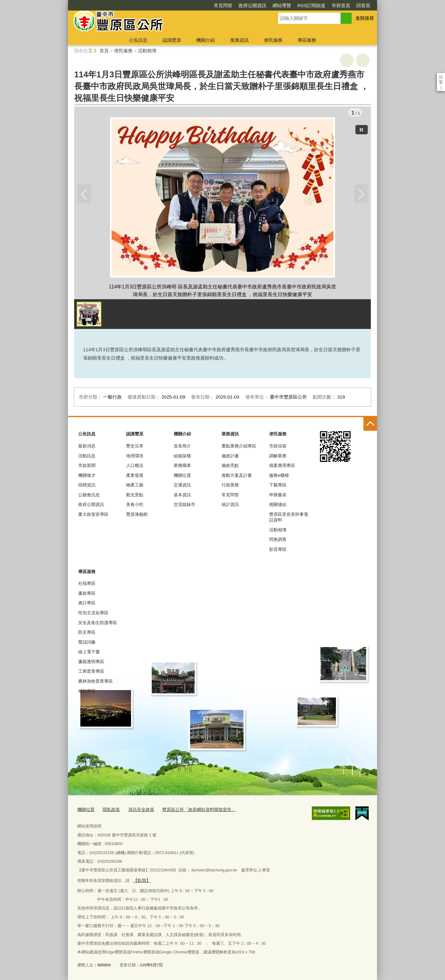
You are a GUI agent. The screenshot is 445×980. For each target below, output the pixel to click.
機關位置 (182, 476)
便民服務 (273, 40)
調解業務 (278, 457)
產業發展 (135, 476)
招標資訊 (87, 486)
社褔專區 (87, 585)
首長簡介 (182, 447)
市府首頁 (305, 5)
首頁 (104, 51)
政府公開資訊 (217, 5)
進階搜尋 (365, 18)
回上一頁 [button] (363, 60)
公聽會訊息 (89, 496)
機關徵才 (87, 476)
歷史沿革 (135, 447)
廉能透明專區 (91, 663)
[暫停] (362, 128)
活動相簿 (147, 51)
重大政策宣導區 (93, 515)
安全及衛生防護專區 (98, 624)
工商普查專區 (91, 672)
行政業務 (230, 486)
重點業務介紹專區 (239, 447)
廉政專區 (87, 594)
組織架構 (182, 457)
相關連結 (278, 506)
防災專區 (87, 633)
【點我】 (141, 881)
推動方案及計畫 (237, 476)
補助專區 (87, 692)
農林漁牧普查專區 (95, 682)
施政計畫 (230, 457)
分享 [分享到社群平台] (441, 77)
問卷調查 (278, 541)
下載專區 (278, 486)
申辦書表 (278, 496)
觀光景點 (135, 496)
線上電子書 (89, 653)
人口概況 (135, 466)
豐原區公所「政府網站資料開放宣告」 (192, 810)
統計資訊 (230, 506)
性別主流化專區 (93, 614)
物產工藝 (135, 486)
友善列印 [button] (347, 60)
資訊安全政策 (138, 810)
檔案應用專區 (282, 466)
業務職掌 (182, 466)
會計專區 (87, 604)
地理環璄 (135, 457)
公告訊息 (138, 40)
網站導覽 (246, 5)
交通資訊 (182, 486)
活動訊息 (87, 457)
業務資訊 (239, 40)
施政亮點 (230, 466)
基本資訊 (182, 496)
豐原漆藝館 (137, 515)
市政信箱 (278, 447)
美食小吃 (135, 506)
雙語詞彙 (87, 643)
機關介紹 (206, 40)
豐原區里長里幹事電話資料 (289, 518)
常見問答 (188, 5)
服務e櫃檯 (279, 476)
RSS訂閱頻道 (276, 5)
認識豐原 (172, 40)
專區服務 (307, 40)
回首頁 (328, 5)
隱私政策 (109, 810)
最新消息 (87, 447)
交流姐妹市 (184, 506)
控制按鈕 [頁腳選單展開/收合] (370, 425)
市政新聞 (87, 466)
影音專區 (278, 550)
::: (65, 3)
